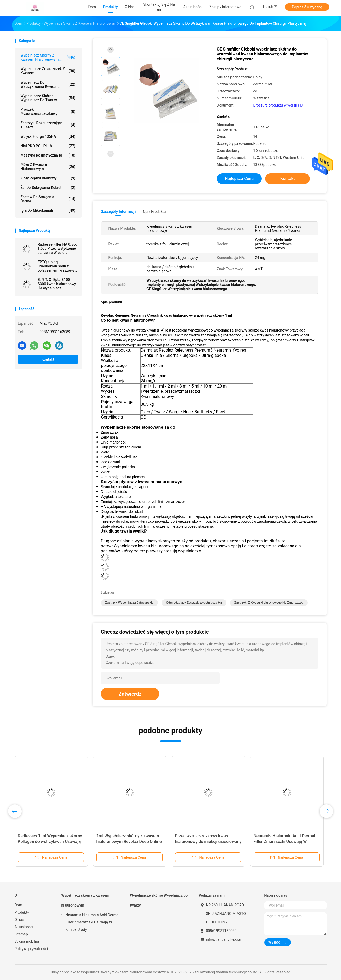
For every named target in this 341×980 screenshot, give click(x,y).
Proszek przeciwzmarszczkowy (48, 111)
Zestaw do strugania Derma (48, 199)
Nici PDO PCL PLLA (48, 146)
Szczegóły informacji (118, 211)
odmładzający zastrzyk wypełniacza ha (194, 603)
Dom (18, 905)
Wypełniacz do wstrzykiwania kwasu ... (48, 84)
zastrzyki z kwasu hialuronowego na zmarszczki (269, 603)
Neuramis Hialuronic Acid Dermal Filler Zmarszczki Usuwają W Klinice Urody (284, 842)
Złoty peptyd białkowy (48, 178)
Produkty (22, 912)
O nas (19, 920)
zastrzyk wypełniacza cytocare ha (130, 603)
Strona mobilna (27, 941)
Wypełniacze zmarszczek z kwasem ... (48, 71)
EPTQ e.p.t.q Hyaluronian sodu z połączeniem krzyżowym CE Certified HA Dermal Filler (58, 266)
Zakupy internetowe (225, 7)
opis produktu (154, 211)
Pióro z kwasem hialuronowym (48, 167)
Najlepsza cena (239, 179)
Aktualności (24, 927)
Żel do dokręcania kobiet (48, 188)
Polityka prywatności (31, 949)
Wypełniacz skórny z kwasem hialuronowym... (48, 57)
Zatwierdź (130, 694)
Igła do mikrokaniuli (48, 210)
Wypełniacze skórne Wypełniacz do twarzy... (48, 98)
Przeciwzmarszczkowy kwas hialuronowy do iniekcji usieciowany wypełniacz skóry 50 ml (208, 842)
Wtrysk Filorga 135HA (48, 136)
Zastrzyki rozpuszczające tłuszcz (48, 125)
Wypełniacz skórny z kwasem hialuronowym (85, 900)
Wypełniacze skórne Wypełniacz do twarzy (159, 900)
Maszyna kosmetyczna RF (48, 155)
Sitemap (21, 934)
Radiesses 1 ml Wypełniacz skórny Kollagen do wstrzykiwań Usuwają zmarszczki (50, 842)
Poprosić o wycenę (307, 7)
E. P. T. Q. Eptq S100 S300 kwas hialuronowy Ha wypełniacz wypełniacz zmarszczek (57, 284)
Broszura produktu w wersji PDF (279, 105)
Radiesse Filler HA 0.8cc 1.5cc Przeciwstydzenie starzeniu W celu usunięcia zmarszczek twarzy (57, 248)
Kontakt (48, 359)
